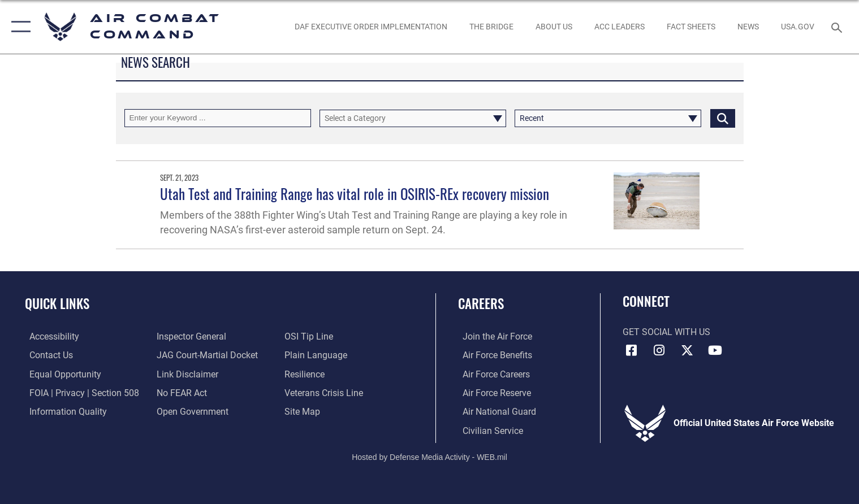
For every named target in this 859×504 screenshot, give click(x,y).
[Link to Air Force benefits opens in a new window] (493, 355)
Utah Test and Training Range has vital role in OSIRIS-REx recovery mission (355, 194)
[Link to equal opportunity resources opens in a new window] (61, 373)
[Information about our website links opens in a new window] (186, 373)
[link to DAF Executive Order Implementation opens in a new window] (371, 27)
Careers (481, 303)
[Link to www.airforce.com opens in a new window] (493, 336)
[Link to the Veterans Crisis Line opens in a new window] (325, 392)
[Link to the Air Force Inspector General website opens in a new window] (190, 336)
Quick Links (57, 303)
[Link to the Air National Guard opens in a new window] (495, 411)
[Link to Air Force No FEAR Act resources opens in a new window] (181, 392)
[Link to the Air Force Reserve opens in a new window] (492, 392)
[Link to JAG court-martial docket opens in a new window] (206, 355)
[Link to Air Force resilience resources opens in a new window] (306, 373)
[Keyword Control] (218, 118)
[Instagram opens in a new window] (659, 350)
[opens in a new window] (797, 27)
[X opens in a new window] (687, 350)
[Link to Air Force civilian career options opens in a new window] (488, 429)
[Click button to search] (723, 118)
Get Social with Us (666, 332)
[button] (18, 27)
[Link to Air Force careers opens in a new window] (492, 373)
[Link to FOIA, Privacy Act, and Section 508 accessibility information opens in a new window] (80, 392)
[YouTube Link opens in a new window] (715, 350)
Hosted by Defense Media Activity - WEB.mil (429, 457)
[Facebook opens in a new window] (631, 350)
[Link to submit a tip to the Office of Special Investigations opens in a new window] (310, 336)
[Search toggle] (838, 27)
